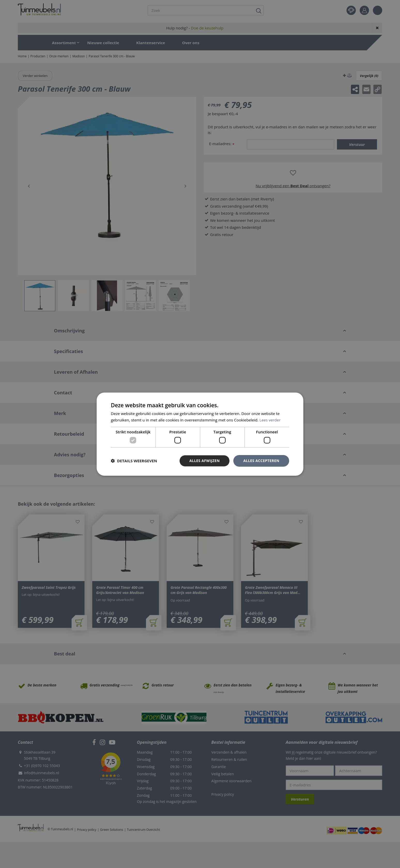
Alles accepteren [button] (261, 461)
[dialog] (200, 434)
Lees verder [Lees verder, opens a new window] (270, 420)
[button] (134, 461)
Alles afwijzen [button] (205, 461)
